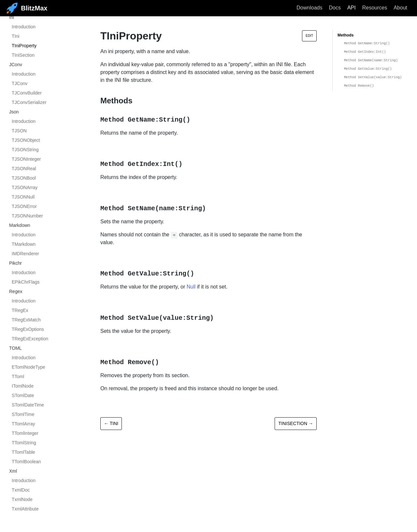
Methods (345, 35)
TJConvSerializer (29, 102)
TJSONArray (25, 187)
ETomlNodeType (29, 367)
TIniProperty (24, 46)
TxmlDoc (21, 490)
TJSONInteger (26, 159)
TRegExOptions (28, 329)
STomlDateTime (28, 405)
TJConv (20, 83)
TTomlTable (23, 452)
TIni (15, 36)
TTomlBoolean (26, 462)
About (400, 8)
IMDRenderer (25, 254)
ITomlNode (23, 386)
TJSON (19, 131)
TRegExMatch (26, 320)
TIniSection (23, 55)
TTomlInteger (25, 433)
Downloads (309, 8)
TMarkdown (24, 244)
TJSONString (25, 150)
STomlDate (23, 395)
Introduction (24, 27)
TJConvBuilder (27, 93)
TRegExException (30, 339)
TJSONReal (24, 169)
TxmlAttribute (25, 509)
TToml (18, 377)
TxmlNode (22, 499)
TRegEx (20, 310)
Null (191, 287)
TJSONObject (26, 140)
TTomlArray (23, 424)
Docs (335, 8)
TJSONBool (24, 178)
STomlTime (23, 414)
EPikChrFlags (26, 282)
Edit (309, 36)
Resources (375, 8)
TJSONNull (23, 197)
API (352, 8)
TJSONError (24, 206)
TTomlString (24, 443)
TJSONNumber (27, 216)
